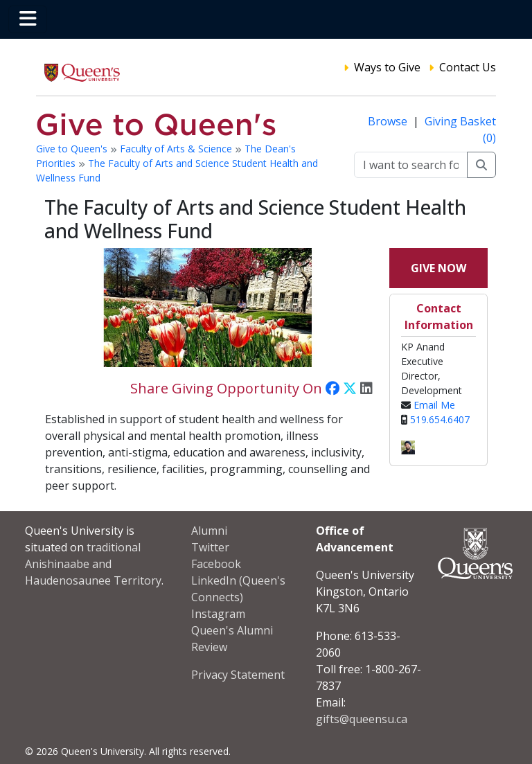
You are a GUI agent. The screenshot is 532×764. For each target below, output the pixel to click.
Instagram (218, 614)
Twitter (210, 547)
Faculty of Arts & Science (177, 149)
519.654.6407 (440, 419)
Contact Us (468, 67)
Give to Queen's (73, 149)
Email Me (434, 405)
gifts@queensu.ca (362, 719)
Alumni (209, 531)
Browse (389, 121)
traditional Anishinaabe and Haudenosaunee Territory (93, 564)
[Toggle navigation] (28, 19)
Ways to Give (387, 67)
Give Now (438, 268)
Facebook (216, 564)
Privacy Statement (238, 675)
